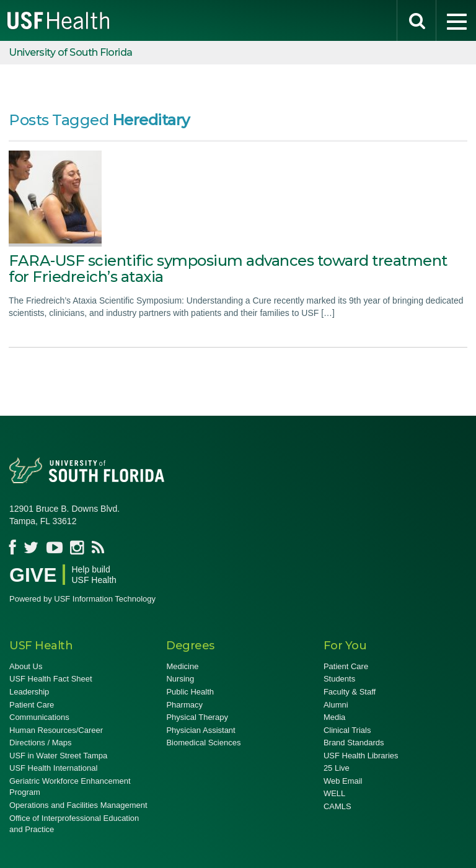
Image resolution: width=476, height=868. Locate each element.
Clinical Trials (347, 730)
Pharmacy (184, 705)
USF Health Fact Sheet (51, 679)
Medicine (182, 666)
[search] (416, 20)
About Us (26, 666)
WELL (334, 793)
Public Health (190, 692)
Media (334, 717)
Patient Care (32, 705)
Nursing (180, 679)
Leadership (29, 692)
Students (339, 679)
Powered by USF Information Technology (82, 599)
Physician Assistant (201, 730)
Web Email (343, 781)
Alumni (336, 705)
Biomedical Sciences (203, 743)
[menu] (456, 20)
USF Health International (53, 768)
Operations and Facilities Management (78, 805)
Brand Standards (354, 743)
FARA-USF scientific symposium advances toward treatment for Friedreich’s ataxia (228, 269)
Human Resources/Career (56, 730)
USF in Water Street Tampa (58, 756)
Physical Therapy (197, 717)
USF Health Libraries (361, 756)
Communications (39, 717)
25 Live (337, 768)
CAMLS (337, 806)
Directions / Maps (40, 743)
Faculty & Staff (350, 692)
